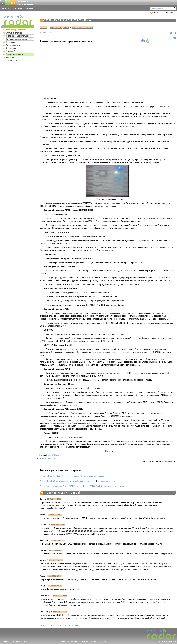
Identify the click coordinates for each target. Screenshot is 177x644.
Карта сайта (17, 641)
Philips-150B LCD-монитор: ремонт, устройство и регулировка (67, 481)
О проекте (17, 8)
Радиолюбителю (13, 45)
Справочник (11, 48)
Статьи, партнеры (14, 60)
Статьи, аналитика (14, 33)
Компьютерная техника (82, 28)
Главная (43, 28)
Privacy (103, 641)
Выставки (10, 57)
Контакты (29, 8)
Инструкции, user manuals (17, 36)
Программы (11, 42)
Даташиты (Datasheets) (16, 30)
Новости (6, 8)
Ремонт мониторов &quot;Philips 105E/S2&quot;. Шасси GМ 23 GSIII (70, 486)
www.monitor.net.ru (47, 458)
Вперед (76, 625)
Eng (26, 641)
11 (69, 625)
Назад (43, 625)
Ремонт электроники (15, 54)
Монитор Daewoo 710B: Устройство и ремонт (60, 476)
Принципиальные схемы (17, 39)
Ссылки (84, 641)
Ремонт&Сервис (54, 455)
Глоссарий (10, 51)
